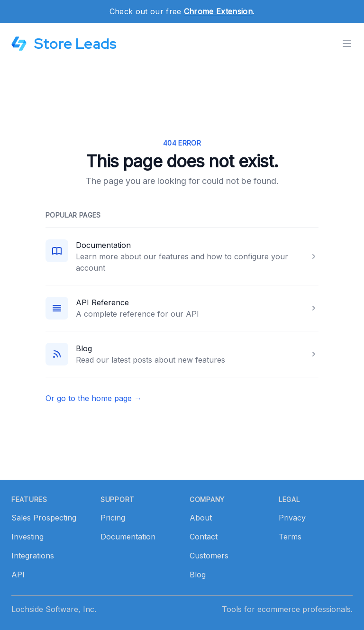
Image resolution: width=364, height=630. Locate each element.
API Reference (102, 302)
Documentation (103, 245)
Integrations (33, 556)
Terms (290, 537)
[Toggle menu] (347, 44)
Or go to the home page (94, 398)
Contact (204, 537)
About (201, 518)
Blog (84, 348)
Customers (209, 556)
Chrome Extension (218, 11)
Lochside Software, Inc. (54, 609)
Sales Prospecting (44, 518)
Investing (27, 537)
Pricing (113, 518)
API (18, 575)
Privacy (292, 518)
